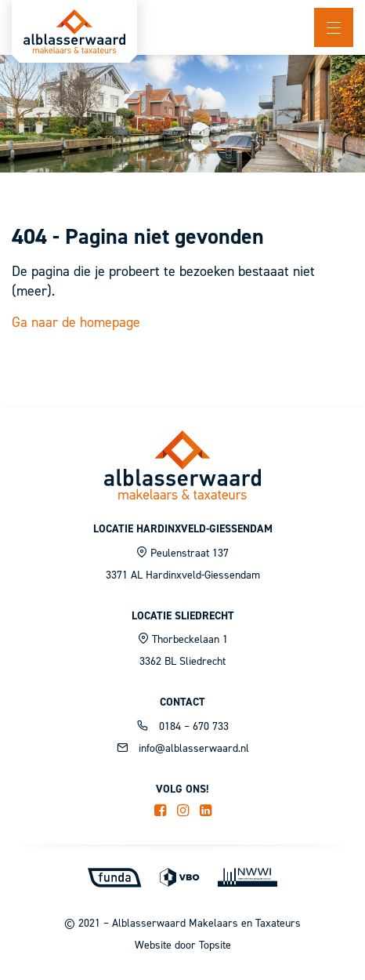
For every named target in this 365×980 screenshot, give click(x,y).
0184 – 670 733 (183, 726)
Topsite (215, 945)
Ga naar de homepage (76, 322)
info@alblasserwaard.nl (183, 748)
